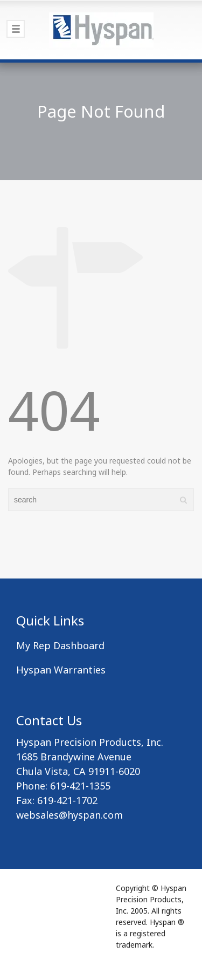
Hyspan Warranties (61, 670)
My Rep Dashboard (60, 645)
